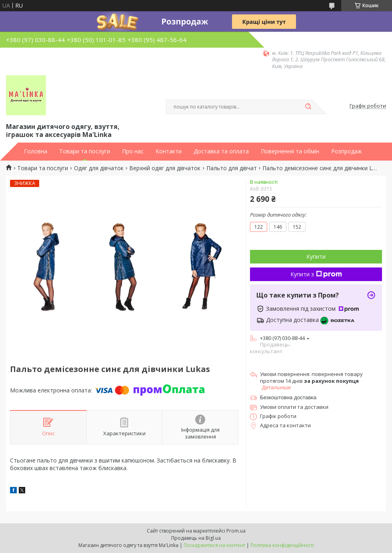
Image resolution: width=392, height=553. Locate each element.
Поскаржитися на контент (214, 545)
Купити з (316, 274)
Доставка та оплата (221, 151)
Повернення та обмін (290, 151)
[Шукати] (308, 107)
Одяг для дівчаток (99, 168)
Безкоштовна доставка (288, 397)
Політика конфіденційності (282, 545)
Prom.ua (236, 531)
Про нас (133, 151)
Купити (316, 256)
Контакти (169, 151)
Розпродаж (347, 151)
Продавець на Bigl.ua (196, 538)
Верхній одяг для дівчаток (165, 168)
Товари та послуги (85, 151)
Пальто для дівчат (232, 168)
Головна (36, 151)
